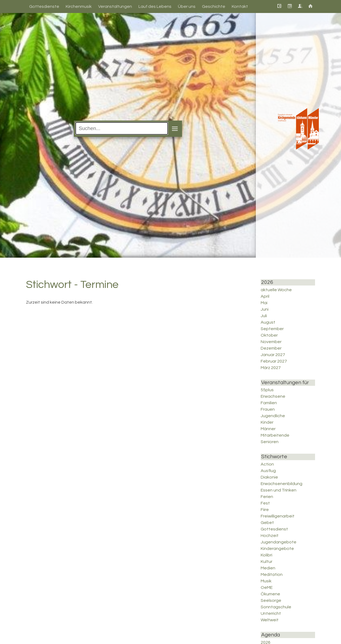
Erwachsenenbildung (282, 484)
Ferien (267, 497)
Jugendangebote (279, 542)
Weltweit (270, 620)
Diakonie (269, 477)
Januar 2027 (273, 355)
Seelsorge (271, 600)
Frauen (268, 409)
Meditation (272, 575)
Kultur (266, 562)
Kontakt (240, 6)
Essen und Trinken (279, 490)
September (272, 329)
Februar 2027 (274, 361)
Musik (266, 581)
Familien (269, 403)
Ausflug (268, 471)
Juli (264, 316)
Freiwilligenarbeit (278, 516)
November (271, 342)
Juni (265, 309)
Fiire (265, 510)
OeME (267, 587)
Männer (268, 429)
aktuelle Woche (276, 290)
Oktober (269, 335)
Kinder (267, 422)
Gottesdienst (274, 529)
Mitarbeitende (275, 435)
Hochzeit (270, 536)
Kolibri (266, 555)
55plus (267, 390)
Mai (264, 303)
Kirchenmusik (79, 6)
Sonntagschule (276, 607)
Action (267, 464)
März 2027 (271, 368)
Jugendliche (273, 416)
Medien (268, 568)
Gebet (267, 523)
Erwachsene (273, 396)
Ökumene (270, 594)
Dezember (271, 348)
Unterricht (271, 613)
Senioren (270, 442)
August (268, 322)
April (265, 296)
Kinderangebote (277, 549)
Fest (265, 503)
